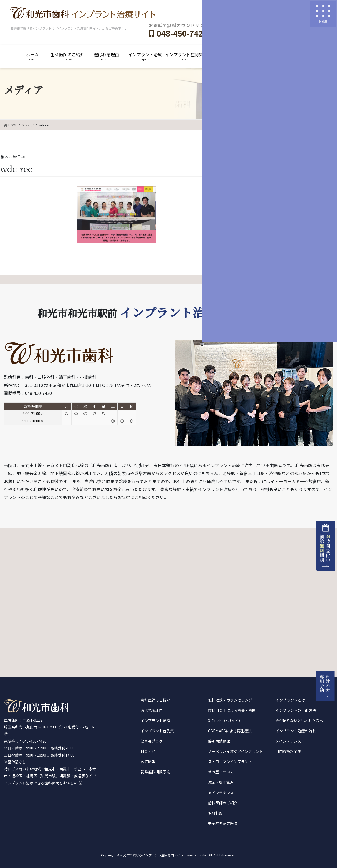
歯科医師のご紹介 (155, 700)
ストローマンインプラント (230, 762)
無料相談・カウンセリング (230, 700)
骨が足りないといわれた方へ (299, 721)
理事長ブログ (152, 741)
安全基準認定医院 (223, 823)
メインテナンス (221, 793)
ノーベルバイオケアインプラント (236, 751)
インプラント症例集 (157, 731)
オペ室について (221, 772)
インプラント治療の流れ (296, 731)
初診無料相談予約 (155, 772)
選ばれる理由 (152, 710)
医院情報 (148, 762)
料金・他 (148, 751)
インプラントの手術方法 (296, 710)
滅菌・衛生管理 (221, 782)
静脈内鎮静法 (219, 741)
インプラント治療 (155, 721)
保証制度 (215, 813)
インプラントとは (290, 700)
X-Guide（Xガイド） (225, 721)
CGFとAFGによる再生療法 (230, 731)
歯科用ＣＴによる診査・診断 (232, 710)
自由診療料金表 (288, 751)
